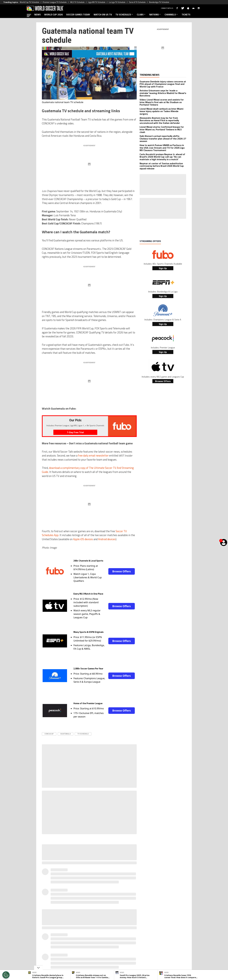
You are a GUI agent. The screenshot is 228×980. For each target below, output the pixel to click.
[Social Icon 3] (121, 933)
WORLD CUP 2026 (53, 14)
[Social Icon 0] (99, 933)
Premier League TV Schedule (55, 2)
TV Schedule (83, 734)
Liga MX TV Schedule (97, 2)
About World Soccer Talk (66, 945)
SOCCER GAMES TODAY (78, 14)
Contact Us (168, 945)
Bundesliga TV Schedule (159, 2)
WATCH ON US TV (103, 14)
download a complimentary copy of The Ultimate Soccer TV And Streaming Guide (88, 470)
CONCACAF (49, 734)
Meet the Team (89, 945)
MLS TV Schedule (77, 2)
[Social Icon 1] (107, 933)
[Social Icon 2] (114, 933)
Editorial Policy (139, 945)
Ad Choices (154, 945)
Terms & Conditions (119, 945)
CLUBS (141, 14)
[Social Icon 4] (129, 933)
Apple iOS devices (83, 539)
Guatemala (66, 734)
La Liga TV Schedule (117, 2)
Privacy (103, 945)
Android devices (107, 539)
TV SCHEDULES (124, 14)
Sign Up (163, 268)
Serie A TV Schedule (137, 2)
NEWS (38, 14)
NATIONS (155, 14)
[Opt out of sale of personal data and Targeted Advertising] (6, 975)
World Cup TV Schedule (29, 2)
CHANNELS (171, 14)
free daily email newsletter (93, 455)
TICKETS (186, 14)
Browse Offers (122, 571)
